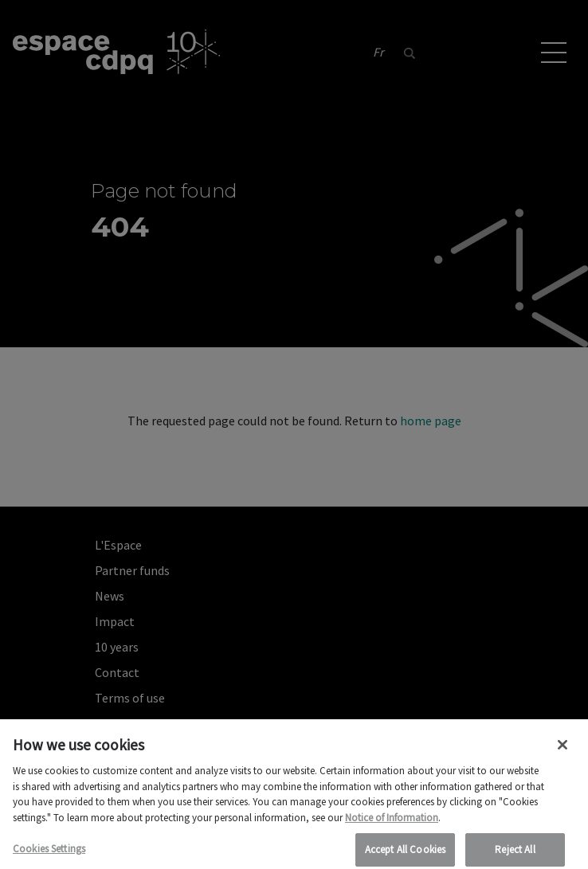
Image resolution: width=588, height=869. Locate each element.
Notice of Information (392, 825)
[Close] (563, 752)
